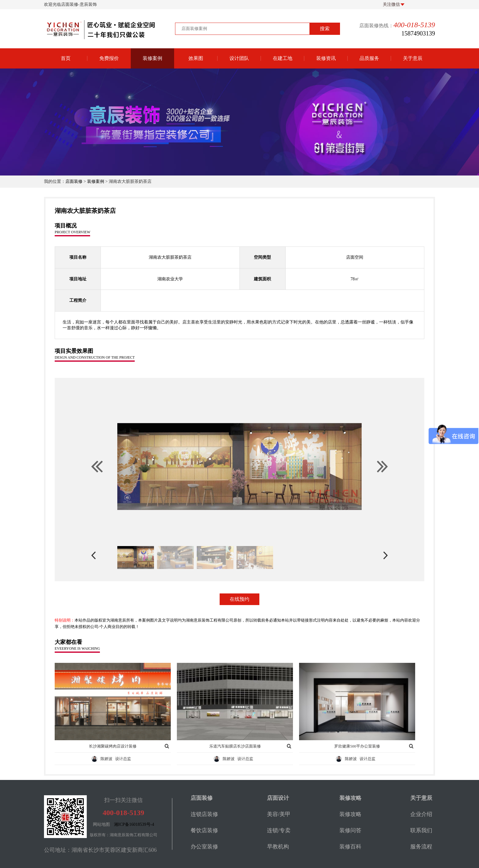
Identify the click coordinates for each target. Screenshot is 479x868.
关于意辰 (413, 58)
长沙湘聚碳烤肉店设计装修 (113, 746)
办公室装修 (204, 847)
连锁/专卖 (279, 830)
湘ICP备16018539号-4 (134, 824)
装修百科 (350, 847)
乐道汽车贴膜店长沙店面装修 (235, 746)
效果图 (196, 58)
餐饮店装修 (204, 830)
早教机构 (278, 847)
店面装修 (74, 181)
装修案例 (152, 58)
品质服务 (369, 58)
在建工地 (283, 58)
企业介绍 (421, 814)
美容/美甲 (279, 814)
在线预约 (239, 599)
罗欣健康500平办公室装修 (357, 746)
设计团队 (239, 58)
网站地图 (101, 824)
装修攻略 (350, 814)
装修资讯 (326, 58)
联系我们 (421, 830)
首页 (66, 58)
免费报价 (109, 58)
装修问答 (350, 830)
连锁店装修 (204, 814)
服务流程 (421, 847)
